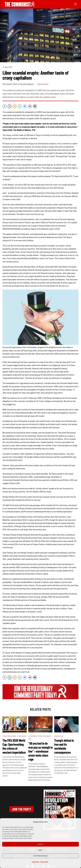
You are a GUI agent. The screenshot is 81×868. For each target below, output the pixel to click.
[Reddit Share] (15, 106)
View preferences (40, 856)
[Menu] (75, 4)
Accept (40, 844)
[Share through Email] (30, 106)
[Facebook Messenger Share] (25, 106)
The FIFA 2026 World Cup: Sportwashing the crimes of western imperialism (14, 746)
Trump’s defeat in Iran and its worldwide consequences (64, 746)
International (43, 84)
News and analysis (45, 736)
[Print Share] (35, 106)
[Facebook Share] (5, 106)
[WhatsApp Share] (20, 106)
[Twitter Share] (10, 106)
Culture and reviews (9, 736)
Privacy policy (44, 862)
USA (30, 739)
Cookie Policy (36, 862)
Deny (41, 850)
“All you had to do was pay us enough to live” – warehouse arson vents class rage (40, 751)
